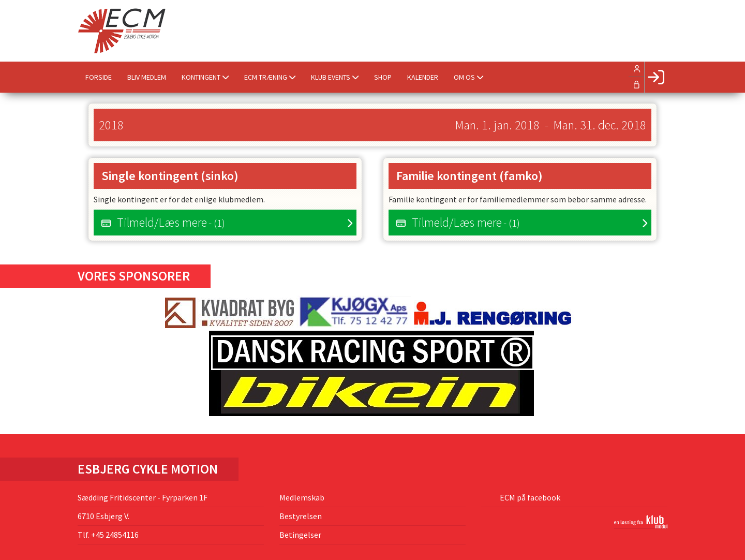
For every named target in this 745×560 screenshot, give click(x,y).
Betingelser (300, 535)
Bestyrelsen (301, 516)
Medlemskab (302, 497)
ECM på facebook (529, 497)
